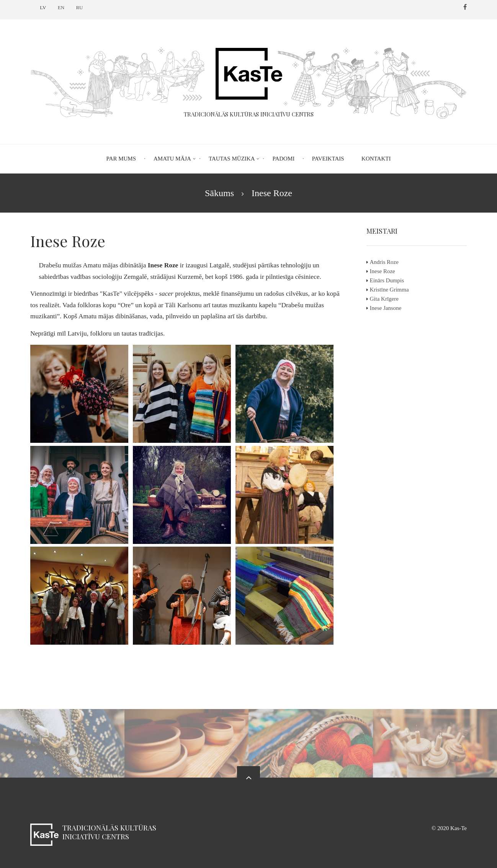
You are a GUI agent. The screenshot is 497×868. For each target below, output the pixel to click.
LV (43, 7)
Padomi (283, 159)
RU (79, 7)
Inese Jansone (390, 308)
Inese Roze (386, 271)
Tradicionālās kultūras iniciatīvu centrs (109, 832)
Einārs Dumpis (391, 280)
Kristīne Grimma (393, 290)
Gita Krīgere (388, 299)
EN (61, 7)
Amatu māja (172, 159)
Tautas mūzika (232, 159)
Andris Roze (388, 262)
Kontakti (376, 159)
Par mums (121, 159)
